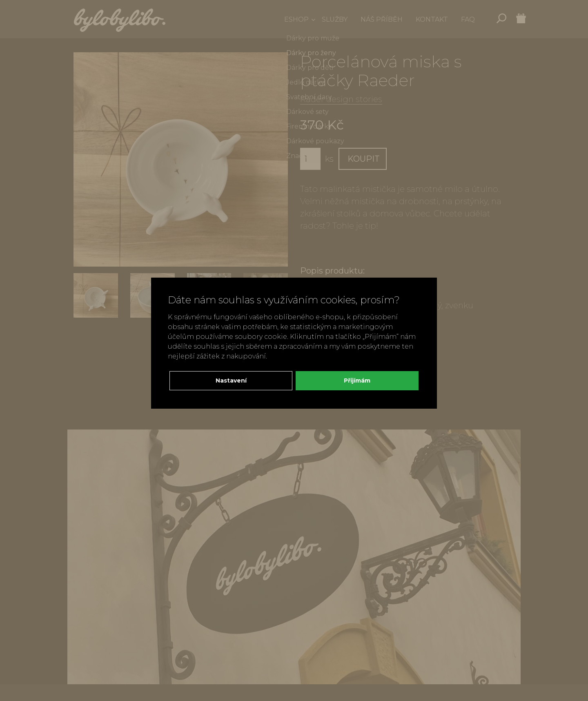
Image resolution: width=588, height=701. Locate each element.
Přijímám (357, 381)
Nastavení (231, 381)
